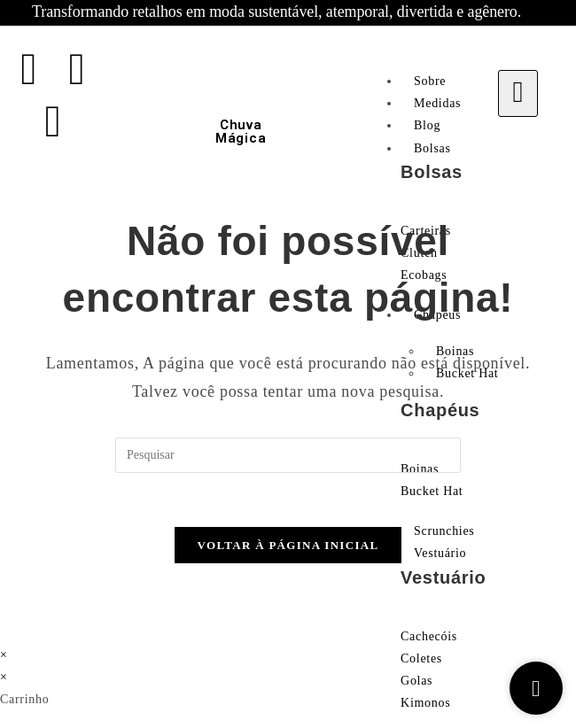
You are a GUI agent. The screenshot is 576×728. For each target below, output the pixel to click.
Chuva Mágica (241, 132)
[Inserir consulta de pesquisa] (288, 455)
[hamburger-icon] (518, 93)
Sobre (430, 81)
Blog (427, 125)
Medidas (437, 103)
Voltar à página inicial (288, 545)
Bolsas (432, 148)
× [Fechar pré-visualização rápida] (4, 655)
